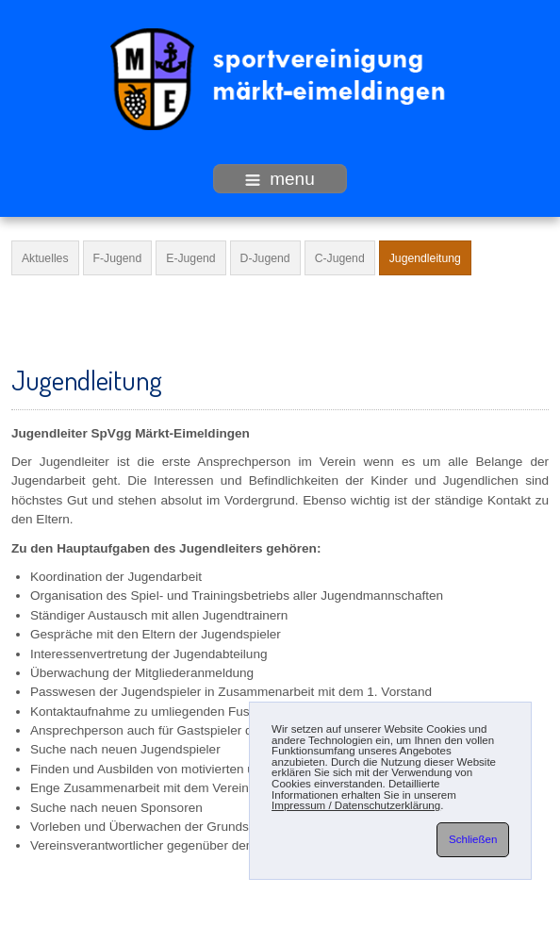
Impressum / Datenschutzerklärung (356, 805)
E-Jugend (190, 258)
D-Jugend (265, 258)
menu (280, 179)
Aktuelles (45, 258)
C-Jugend (340, 258)
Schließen (473, 839)
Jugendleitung (425, 258)
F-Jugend (118, 258)
